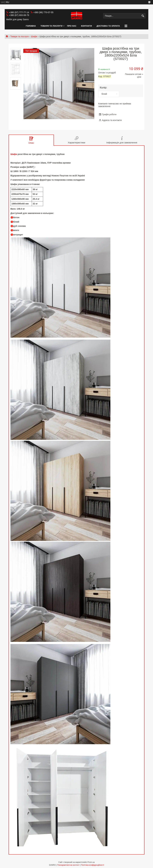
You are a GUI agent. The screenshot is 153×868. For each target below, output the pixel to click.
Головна (31, 26)
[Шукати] (143, 16)
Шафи (34, 36)
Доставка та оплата (108, 26)
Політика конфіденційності (93, 865)
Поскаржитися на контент (68, 865)
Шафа (14, 154)
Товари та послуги (52, 26)
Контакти (86, 26)
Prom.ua (91, 862)
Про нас (72, 26)
